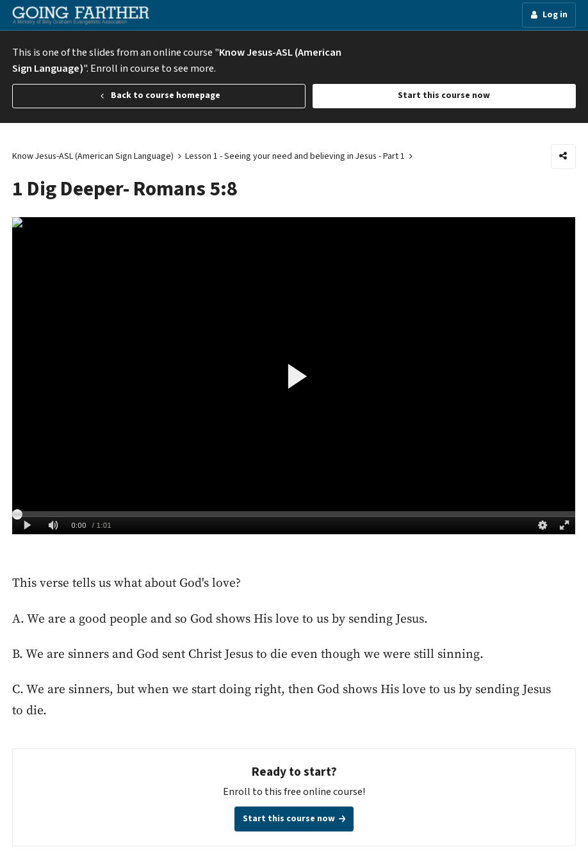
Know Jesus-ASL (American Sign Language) (93, 156)
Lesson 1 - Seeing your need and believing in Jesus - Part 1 (295, 156)
